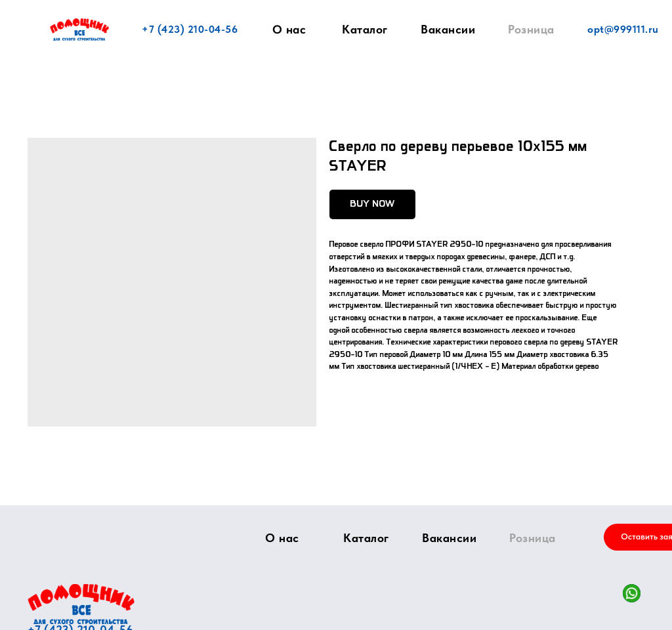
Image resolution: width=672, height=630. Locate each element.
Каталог (365, 29)
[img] (81, 604)
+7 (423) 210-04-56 (190, 29)
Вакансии (448, 29)
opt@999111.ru (623, 29)
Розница (531, 29)
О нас (289, 30)
